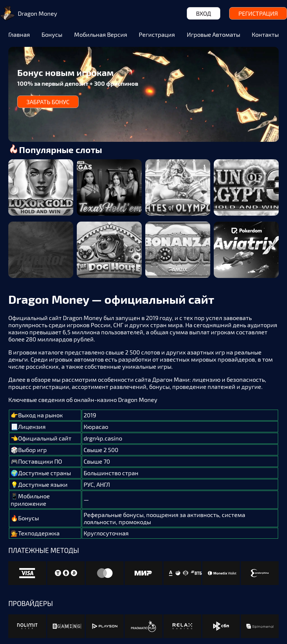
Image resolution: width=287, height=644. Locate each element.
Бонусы (52, 34)
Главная (19, 34)
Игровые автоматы (213, 34)
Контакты (265, 34)
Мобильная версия (101, 34)
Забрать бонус (48, 102)
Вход (204, 13)
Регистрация (258, 13)
